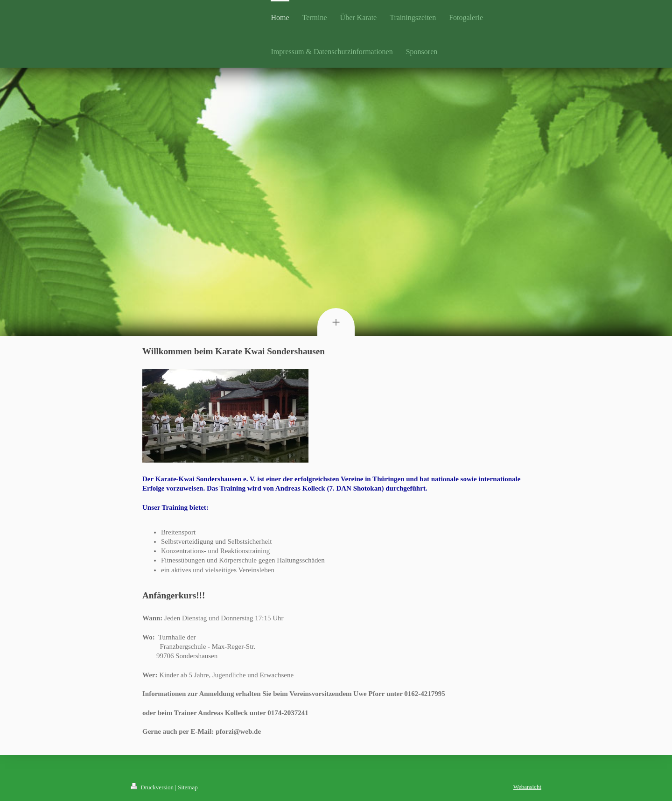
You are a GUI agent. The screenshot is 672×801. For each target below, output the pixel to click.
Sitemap (188, 787)
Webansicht (527, 787)
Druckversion (153, 787)
